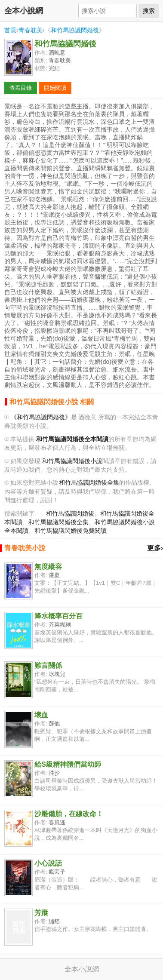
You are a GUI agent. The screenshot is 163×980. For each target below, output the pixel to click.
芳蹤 (41, 913)
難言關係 (48, 665)
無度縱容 (48, 567)
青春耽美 (31, 30)
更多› (155, 548)
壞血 (41, 715)
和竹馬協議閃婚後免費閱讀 (71, 531)
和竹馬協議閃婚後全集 (89, 483)
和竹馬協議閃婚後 (75, 30)
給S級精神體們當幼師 (68, 764)
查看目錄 (21, 88)
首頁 (10, 30)
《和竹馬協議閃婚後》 (41, 417)
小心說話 (48, 863)
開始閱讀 (55, 88)
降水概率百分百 (58, 616)
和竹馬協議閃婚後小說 (72, 461)
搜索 (149, 11)
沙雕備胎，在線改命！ (69, 814)
